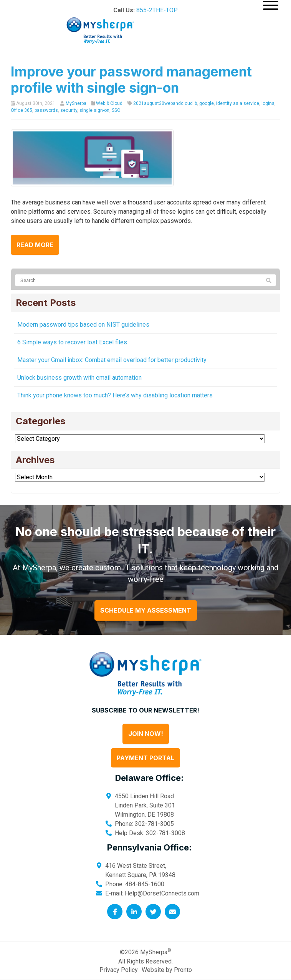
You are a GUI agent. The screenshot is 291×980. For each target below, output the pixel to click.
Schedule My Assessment (146, 610)
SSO (116, 110)
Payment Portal (145, 758)
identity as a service (238, 103)
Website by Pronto (167, 970)
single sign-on (94, 110)
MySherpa (76, 103)
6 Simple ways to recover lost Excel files (72, 342)
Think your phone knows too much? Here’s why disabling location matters (115, 395)
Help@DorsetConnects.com (162, 893)
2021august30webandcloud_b (165, 103)
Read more (35, 245)
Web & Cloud (109, 103)
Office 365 (21, 110)
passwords (46, 110)
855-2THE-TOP (157, 10)
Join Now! (146, 734)
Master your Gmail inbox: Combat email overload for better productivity (112, 360)
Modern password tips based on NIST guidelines (83, 325)
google (207, 103)
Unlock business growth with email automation (79, 378)
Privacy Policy (119, 970)
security (69, 110)
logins (268, 103)
